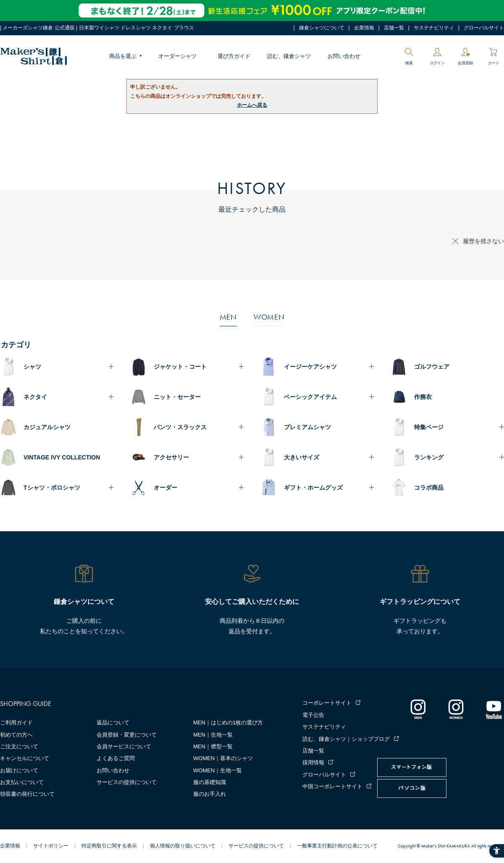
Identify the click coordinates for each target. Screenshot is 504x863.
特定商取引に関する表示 (109, 846)
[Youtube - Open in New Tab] (493, 709)
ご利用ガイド (16, 723)
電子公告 (313, 715)
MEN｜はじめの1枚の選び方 (228, 723)
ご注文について (19, 746)
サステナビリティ (434, 28)
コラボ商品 (429, 488)
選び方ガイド (234, 56)
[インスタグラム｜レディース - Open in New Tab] (456, 709)
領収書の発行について (27, 794)
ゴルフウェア (432, 367)
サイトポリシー (51, 846)
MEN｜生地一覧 (213, 735)
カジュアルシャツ (47, 427)
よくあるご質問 (116, 758)
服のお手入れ (210, 794)
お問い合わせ (344, 56)
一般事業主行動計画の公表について (337, 846)
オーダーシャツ (177, 56)
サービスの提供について (127, 782)
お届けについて (19, 770)
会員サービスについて (124, 746)
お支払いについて (22, 782)
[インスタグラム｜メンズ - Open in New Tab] (418, 709)
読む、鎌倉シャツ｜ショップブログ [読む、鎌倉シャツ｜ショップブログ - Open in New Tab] (346, 739)
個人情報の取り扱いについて (183, 846)
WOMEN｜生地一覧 (218, 770)
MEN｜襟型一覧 (213, 746)
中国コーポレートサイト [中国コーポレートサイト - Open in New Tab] (332, 786)
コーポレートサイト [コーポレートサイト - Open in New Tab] (327, 703)
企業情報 (364, 28)
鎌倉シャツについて (322, 28)
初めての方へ (16, 735)
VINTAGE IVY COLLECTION (62, 457)
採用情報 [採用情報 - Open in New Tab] (313, 762)
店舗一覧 (394, 28)
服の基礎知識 (210, 782)
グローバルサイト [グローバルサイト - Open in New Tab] (484, 28)
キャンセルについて (25, 758)
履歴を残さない (483, 241)
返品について (113, 723)
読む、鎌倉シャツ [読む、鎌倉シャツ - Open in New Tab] (289, 56)
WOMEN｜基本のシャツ (223, 758)
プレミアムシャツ (307, 427)
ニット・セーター (177, 397)
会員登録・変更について (127, 735)
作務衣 (423, 397)
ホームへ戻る (252, 105)
